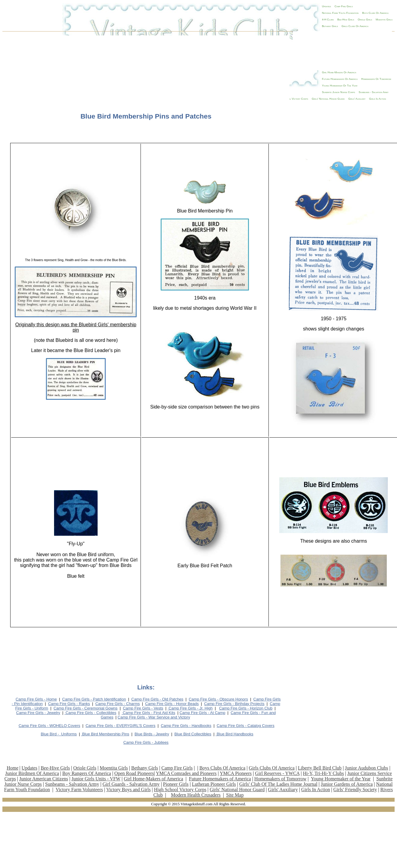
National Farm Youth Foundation (340, 13)
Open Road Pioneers (134, 773)
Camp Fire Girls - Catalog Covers (246, 726)
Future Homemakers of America (220, 779)
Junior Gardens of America (347, 784)
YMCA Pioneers (236, 773)
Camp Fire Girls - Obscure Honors (218, 699)
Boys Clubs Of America (375, 13)
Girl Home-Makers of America (153, 779)
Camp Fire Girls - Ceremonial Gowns (85, 708)
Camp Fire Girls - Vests (143, 708)
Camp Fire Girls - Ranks (69, 704)
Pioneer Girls (176, 784)
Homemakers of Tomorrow (280, 779)
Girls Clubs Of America (355, 26)
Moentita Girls (384, 20)
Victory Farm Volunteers (79, 790)
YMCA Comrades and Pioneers (186, 773)
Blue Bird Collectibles (193, 734)
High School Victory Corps (180, 790)
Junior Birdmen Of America (32, 773)
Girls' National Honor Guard (237, 790)
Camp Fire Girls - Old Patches (157, 699)
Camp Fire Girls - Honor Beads (172, 704)
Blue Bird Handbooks (235, 734)
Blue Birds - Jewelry (152, 734)
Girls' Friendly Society (355, 790)
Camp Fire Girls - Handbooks (186, 726)
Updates (326, 6)
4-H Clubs (328, 20)
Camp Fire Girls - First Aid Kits (148, 713)
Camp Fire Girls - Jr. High (190, 708)
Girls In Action (316, 790)
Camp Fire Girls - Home (36, 699)
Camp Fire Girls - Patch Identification (94, 699)
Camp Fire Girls (344, 6)
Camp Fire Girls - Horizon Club (246, 708)
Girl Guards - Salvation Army (131, 784)
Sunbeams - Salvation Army (72, 784)
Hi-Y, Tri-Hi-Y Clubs (323, 773)
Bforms (59, 734)
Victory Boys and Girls (129, 790)
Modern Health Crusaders (196, 795)
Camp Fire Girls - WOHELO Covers (49, 726)
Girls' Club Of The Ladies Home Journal (278, 784)
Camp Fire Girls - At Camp (202, 713)
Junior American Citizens (44, 779)
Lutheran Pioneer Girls (214, 784)
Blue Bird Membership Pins (105, 734)
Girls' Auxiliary (283, 790)
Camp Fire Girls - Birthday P (234, 704)
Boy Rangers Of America (86, 773)
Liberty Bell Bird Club (320, 768)
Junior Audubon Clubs (367, 768)
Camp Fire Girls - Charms (117, 704)
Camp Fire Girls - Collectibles (91, 713)
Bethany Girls (330, 26)
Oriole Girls (365, 20)
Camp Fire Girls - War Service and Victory (154, 717)
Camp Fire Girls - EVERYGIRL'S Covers (121, 726)
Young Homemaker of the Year (341, 779)
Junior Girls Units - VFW (96, 779)
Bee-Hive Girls (346, 20)
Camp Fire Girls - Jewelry (38, 713)
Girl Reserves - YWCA (277, 773)
